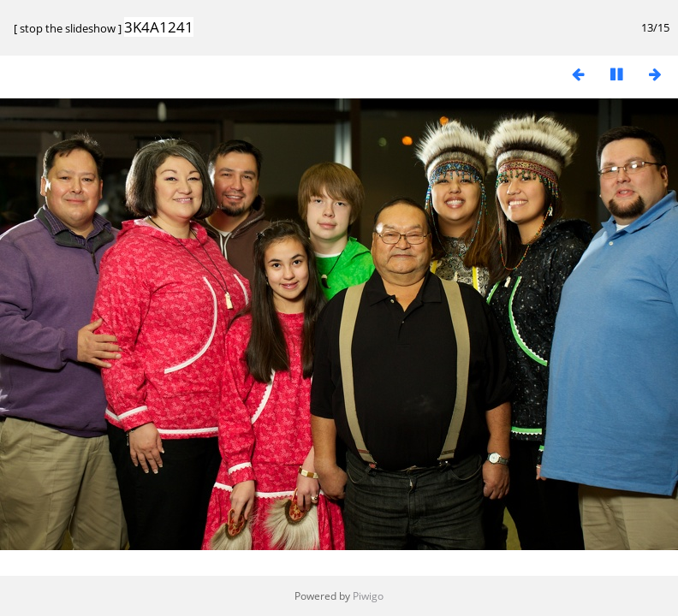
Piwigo (368, 596)
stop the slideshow (68, 28)
